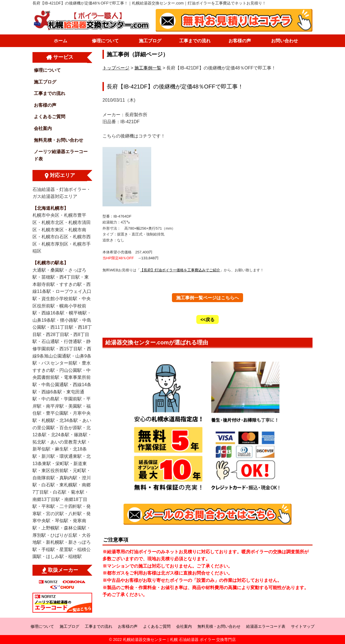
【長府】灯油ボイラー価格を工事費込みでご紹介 (180, 270)
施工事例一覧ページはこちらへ (208, 297)
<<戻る (208, 319)
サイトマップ (303, 626)
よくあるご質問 (50, 117)
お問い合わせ (285, 41)
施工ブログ (150, 41)
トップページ (116, 68)
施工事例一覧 (148, 68)
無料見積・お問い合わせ (59, 140)
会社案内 (43, 128)
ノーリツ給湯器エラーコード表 (61, 155)
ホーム (60, 41)
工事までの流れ (195, 41)
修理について (105, 41)
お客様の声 (240, 41)
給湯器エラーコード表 (266, 626)
